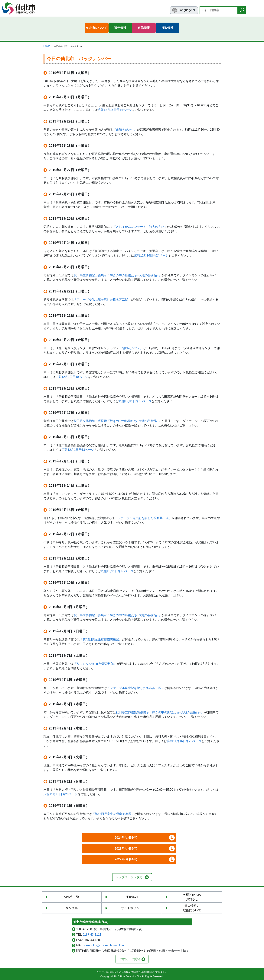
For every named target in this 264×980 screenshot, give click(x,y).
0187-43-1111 (92, 935)
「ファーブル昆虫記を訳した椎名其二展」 (102, 300)
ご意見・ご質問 (129, 959)
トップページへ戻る (129, 877)
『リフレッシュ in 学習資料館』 (95, 664)
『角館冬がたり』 (125, 130)
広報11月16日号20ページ (184, 741)
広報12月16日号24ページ (151, 255)
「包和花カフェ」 (131, 348)
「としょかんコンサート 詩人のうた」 (140, 227)
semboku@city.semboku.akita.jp (106, 945)
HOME (47, 46)
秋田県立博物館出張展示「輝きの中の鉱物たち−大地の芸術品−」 (118, 275)
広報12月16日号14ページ (115, 110)
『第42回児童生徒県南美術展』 (101, 639)
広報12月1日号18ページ (72, 377)
